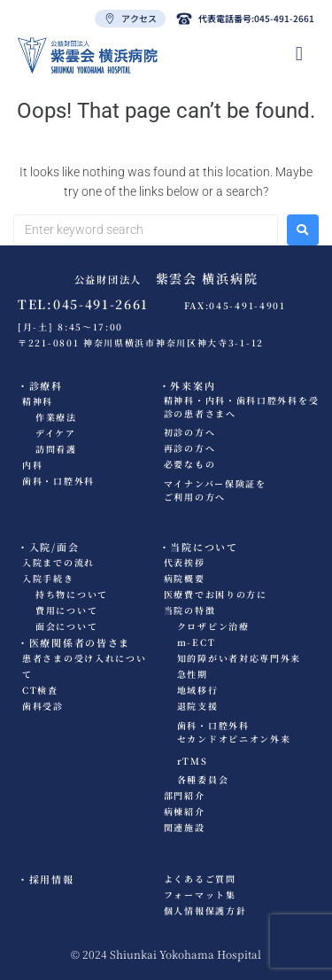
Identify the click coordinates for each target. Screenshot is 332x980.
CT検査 (40, 690)
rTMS (193, 761)
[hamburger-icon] (300, 54)
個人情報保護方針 (205, 910)
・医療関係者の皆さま (74, 642)
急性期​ (193, 674)
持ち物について (72, 594)
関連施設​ (185, 827)
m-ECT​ (197, 642)
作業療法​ (56, 417)
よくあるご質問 (200, 879)
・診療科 (40, 385)
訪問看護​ (56, 449)
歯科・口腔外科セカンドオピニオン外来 (234, 732)
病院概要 (185, 578)
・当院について (199, 547)
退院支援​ (198, 706)
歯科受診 (43, 706)
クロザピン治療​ (213, 626)
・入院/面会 (48, 547)
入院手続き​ (48, 578)
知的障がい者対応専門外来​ (239, 658)
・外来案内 (188, 385)
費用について (66, 610)
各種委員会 (203, 779)
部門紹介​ (185, 795)
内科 (32, 465)
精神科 (38, 401)
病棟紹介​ (185, 811)
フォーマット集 (200, 894)
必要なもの (190, 464)
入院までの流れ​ (58, 562)
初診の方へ (190, 432)
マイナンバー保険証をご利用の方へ (215, 490)
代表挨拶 (185, 562)
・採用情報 (46, 879)
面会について (66, 626)
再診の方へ (190, 448)
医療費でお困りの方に (216, 594)
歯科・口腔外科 (58, 481)
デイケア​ (56, 433)
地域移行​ (198, 690)
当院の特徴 (190, 610)
